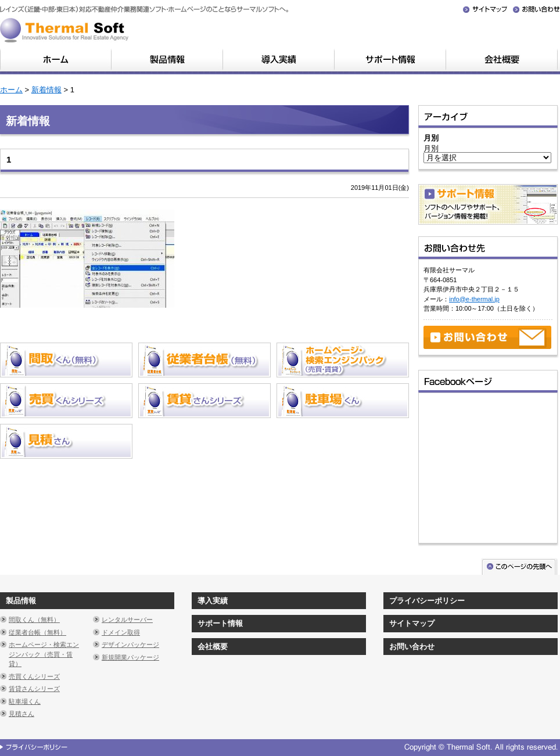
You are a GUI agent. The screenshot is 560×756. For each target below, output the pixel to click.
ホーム (11, 90)
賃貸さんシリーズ (34, 689)
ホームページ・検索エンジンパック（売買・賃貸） (44, 654)
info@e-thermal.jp (474, 299)
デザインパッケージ (130, 645)
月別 (431, 148)
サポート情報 (220, 623)
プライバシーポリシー (427, 601)
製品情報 (21, 601)
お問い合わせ (412, 647)
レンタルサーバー (127, 620)
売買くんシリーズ (34, 676)
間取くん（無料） (34, 620)
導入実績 (213, 601)
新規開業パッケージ (130, 657)
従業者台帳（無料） (37, 632)
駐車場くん (25, 701)
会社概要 (213, 647)
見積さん (21, 714)
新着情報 (46, 90)
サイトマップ (412, 623)
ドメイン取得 (121, 632)
